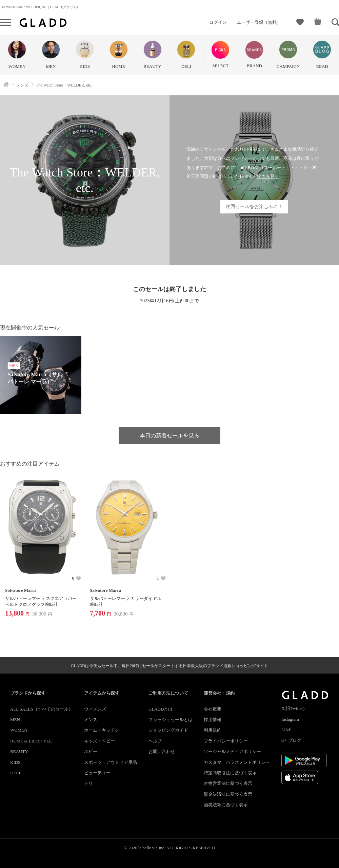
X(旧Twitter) (293, 708)
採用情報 (213, 720)
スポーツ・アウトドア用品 (111, 762)
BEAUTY (19, 751)
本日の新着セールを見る (169, 436)
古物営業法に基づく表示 (228, 783)
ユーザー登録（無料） (259, 22)
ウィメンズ (95, 709)
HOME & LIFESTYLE (31, 741)
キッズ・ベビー (99, 741)
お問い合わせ (162, 751)
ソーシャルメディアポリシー (232, 751)
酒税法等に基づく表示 (226, 805)
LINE (286, 730)
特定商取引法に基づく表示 (230, 773)
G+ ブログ (291, 740)
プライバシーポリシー (226, 741)
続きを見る (268, 176)
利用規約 (213, 730)
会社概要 (213, 709)
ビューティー (97, 773)
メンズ (91, 720)
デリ (88, 783)
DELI (15, 773)
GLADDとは (161, 709)
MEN (15, 720)
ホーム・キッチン (102, 730)
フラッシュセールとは (171, 720)
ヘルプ (155, 741)
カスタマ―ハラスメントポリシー (237, 762)
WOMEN (19, 730)
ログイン (218, 22)
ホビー (91, 751)
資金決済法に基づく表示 (228, 794)
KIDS (15, 762)
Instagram (290, 719)
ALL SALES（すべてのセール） (42, 709)
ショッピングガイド (168, 730)
